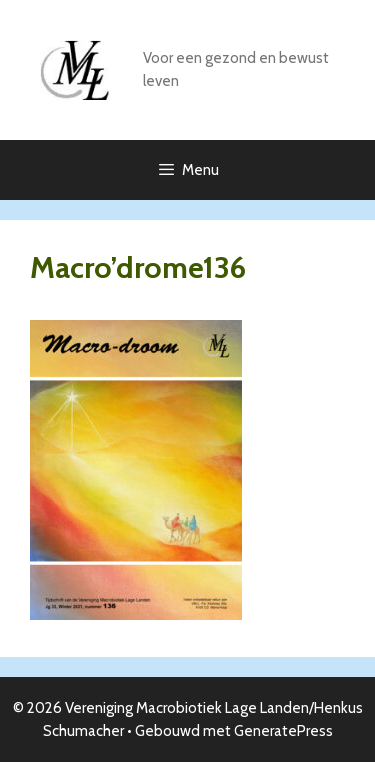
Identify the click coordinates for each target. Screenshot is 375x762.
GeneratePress (283, 731)
